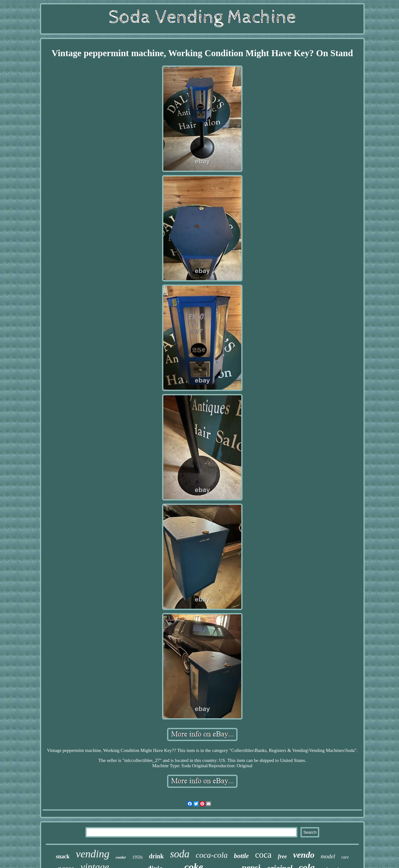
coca (263, 855)
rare (345, 857)
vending (93, 854)
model (328, 856)
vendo (304, 855)
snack (63, 856)
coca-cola (212, 855)
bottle (241, 856)
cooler (121, 857)
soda (180, 854)
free (282, 856)
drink (156, 856)
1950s (137, 857)
